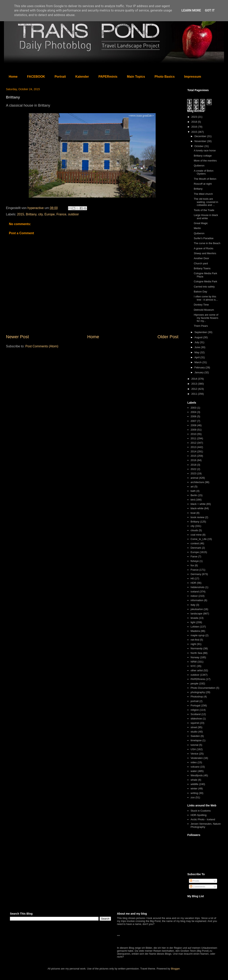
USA (193, 749)
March (198, 362)
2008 (193, 425)
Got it (210, 10)
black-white (197, 508)
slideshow (196, 719)
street (194, 727)
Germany (196, 574)
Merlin (197, 228)
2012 (195, 389)
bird (193, 500)
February (200, 367)
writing (194, 793)
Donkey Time (201, 305)
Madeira (195, 631)
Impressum (193, 77)
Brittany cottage (203, 156)
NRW (194, 662)
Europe (50, 214)
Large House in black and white (206, 217)
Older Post (168, 337)
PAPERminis (108, 77)
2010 (193, 434)
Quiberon (199, 166)
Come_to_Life (199, 539)
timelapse (196, 740)
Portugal (195, 705)
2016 (195, 127)
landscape (196, 614)
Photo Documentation (203, 688)
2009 (193, 430)
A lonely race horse (205, 150)
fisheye (195, 561)
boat (193, 513)
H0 (192, 578)
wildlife (194, 784)
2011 (195, 394)
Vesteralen (197, 758)
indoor (194, 596)
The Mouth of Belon (205, 179)
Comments (197, 887)
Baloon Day (200, 292)
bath (193, 491)
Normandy (196, 648)
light (193, 622)
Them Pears (201, 326)
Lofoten (195, 627)
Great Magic (201, 223)
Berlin (194, 495)
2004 (193, 412)
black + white (198, 504)
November (201, 141)
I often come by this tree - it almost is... (206, 298)
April (197, 357)
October (199, 146)
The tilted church (203, 194)
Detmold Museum (204, 310)
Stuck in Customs (201, 811)
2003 (193, 408)
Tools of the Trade (204, 210)
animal (194, 478)
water (194, 771)
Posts (194, 881)
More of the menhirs (205, 161)
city (40, 214)
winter (194, 788)
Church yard (201, 263)
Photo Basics (165, 77)
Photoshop (197, 697)
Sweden (195, 736)
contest (195, 543)
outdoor (73, 214)
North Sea (196, 653)
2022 (193, 469)
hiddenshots (197, 587)
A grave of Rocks (203, 248)
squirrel (195, 723)
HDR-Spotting (198, 815)
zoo (193, 797)
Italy (193, 605)
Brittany (31, 214)
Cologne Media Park (205, 281)
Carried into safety (204, 287)
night (193, 644)
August (199, 337)
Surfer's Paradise (204, 238)
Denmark (196, 548)
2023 (195, 117)
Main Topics (136, 77)
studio (194, 732)
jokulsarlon (197, 609)
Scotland (196, 714)
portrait (194, 701)
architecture (197, 482)
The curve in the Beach (207, 243)
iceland (195, 592)
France (61, 214)
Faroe (194, 556)
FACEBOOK (36, 77)
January (199, 372)
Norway (195, 657)
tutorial (194, 745)
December (201, 136)
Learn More (191, 10)
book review (197, 517)
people (194, 683)
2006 (193, 416)
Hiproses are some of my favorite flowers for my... (206, 318)
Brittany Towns (202, 268)
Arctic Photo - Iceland (203, 819)
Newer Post (17, 337)
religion (195, 710)
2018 (195, 122)
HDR (193, 583)
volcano (195, 767)
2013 (195, 384)
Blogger (175, 969)
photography (198, 692)
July (197, 342)
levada (194, 618)
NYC (193, 666)
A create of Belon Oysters (204, 172)
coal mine (196, 535)
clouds (194, 530)
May (197, 352)
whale (194, 780)
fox (192, 565)
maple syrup (198, 635)
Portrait (60, 77)
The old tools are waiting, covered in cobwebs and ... (206, 202)
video (194, 762)
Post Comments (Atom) (42, 346)
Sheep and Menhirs (205, 253)
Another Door (201, 258)
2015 (21, 214)
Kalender (82, 77)
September (201, 332)
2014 (195, 379)
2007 (193, 421)
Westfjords (197, 775)
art (192, 487)
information (197, 600)
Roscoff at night (203, 184)
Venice (194, 754)
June (198, 347)
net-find (195, 640)
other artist (197, 670)
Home (13, 77)
